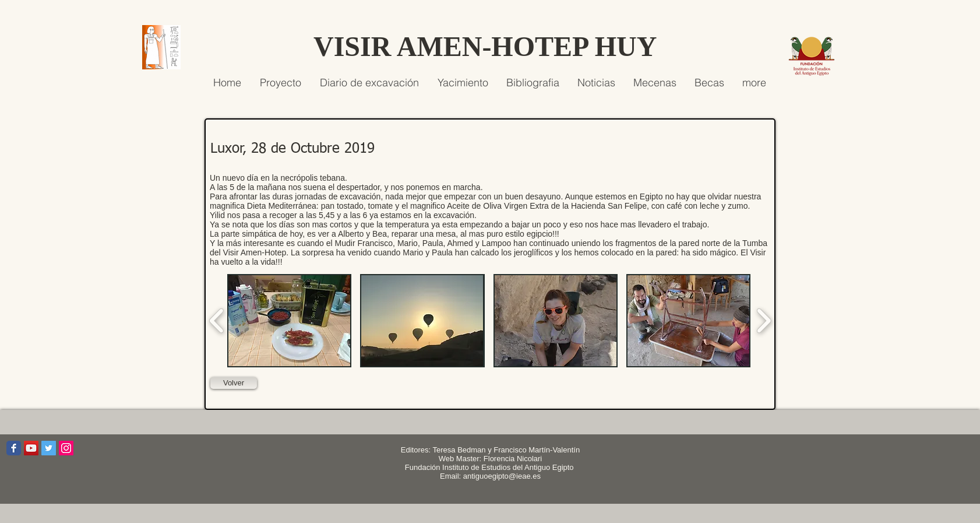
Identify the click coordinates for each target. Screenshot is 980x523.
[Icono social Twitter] (49, 448)
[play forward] (764, 321)
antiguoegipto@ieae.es (502, 476)
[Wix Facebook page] (14, 448)
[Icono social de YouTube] (31, 448)
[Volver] (234, 383)
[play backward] (217, 321)
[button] (289, 321)
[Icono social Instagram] (66, 448)
